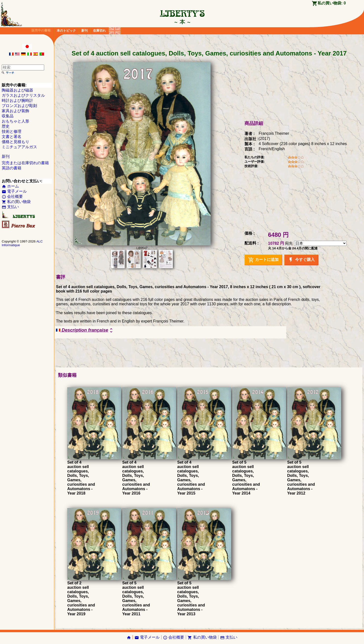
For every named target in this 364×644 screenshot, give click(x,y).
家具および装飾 (15, 111)
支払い (10, 207)
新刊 (84, 31)
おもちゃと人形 (15, 121)
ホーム (10, 186)
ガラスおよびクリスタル (23, 95)
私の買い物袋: (332, 3)
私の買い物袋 (16, 202)
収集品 (8, 116)
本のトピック (66, 31)
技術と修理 (12, 131)
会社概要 (12, 196)
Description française (85, 330)
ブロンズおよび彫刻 (19, 106)
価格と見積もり (15, 142)
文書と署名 (12, 137)
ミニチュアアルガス (19, 147)
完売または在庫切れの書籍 (25, 163)
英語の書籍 (12, 168)
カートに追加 (263, 260)
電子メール (14, 191)
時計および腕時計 (17, 101)
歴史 (6, 126)
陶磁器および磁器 (17, 90)
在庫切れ (99, 31)
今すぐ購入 (301, 260)
